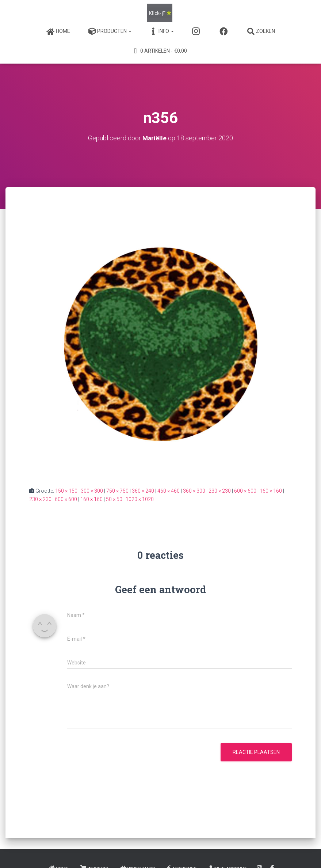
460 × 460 (169, 491)
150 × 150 (66, 491)
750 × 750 (117, 491)
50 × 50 (114, 499)
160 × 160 (271, 491)
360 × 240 (143, 491)
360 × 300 (194, 491)
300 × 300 (92, 491)
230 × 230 (220, 491)
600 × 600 (245, 491)
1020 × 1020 (140, 499)
